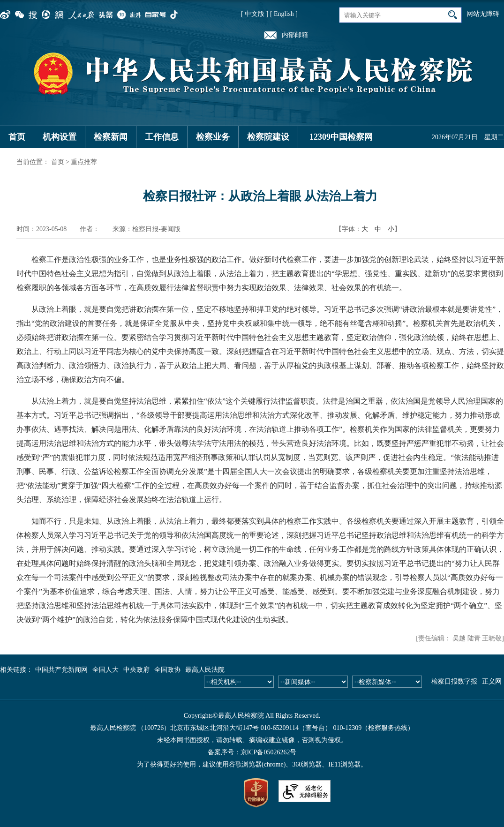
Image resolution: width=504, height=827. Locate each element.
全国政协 (167, 670)
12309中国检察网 (341, 137)
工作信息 (162, 137)
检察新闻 (111, 137)
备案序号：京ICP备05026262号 (252, 752)
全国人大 (105, 670)
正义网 (492, 681)
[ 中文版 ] (255, 14)
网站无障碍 (483, 14)
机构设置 (60, 137)
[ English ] (284, 14)
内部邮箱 (295, 35)
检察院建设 (268, 137)
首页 (17, 137)
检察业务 (213, 137)
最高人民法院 (205, 670)
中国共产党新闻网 (61, 670)
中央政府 (136, 670)
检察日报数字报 (454, 681)
